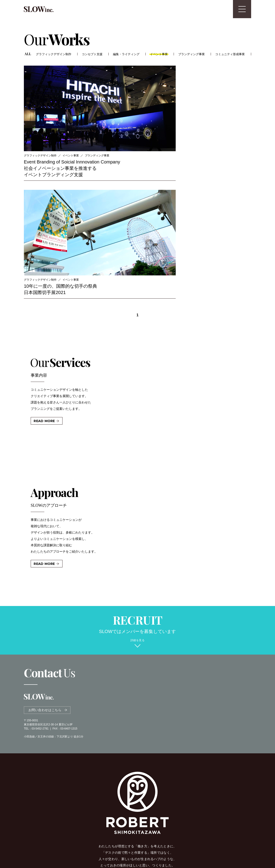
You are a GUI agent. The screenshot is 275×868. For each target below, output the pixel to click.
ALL (28, 54)
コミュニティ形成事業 (231, 54)
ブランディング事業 (192, 54)
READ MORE (44, 280)
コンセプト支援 (92, 54)
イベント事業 (160, 54)
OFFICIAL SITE (135, 765)
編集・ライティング (127, 54)
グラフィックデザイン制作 (54, 54)
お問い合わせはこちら (45, 570)
